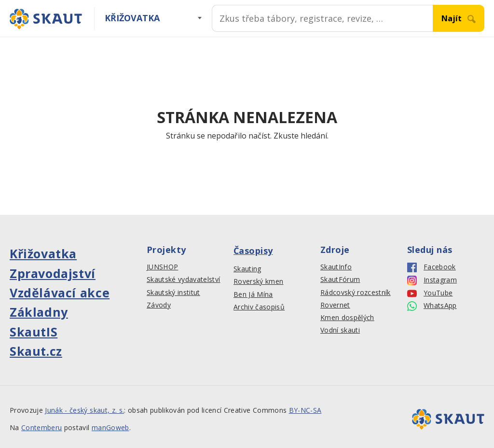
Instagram (432, 280)
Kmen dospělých (347, 318)
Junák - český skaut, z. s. (84, 410)
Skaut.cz (36, 351)
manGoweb (110, 427)
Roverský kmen (258, 281)
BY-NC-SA (305, 410)
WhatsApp (432, 306)
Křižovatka (132, 18)
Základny (39, 312)
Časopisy (253, 251)
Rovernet (335, 305)
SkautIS (34, 332)
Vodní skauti (340, 330)
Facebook (432, 267)
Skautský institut (173, 293)
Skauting (247, 269)
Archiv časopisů (259, 307)
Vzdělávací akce (60, 293)
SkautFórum (340, 280)
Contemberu (41, 427)
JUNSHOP (162, 267)
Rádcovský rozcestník (356, 293)
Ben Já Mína (253, 294)
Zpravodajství (53, 273)
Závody (159, 305)
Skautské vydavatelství (183, 280)
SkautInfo (336, 267)
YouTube (430, 293)
